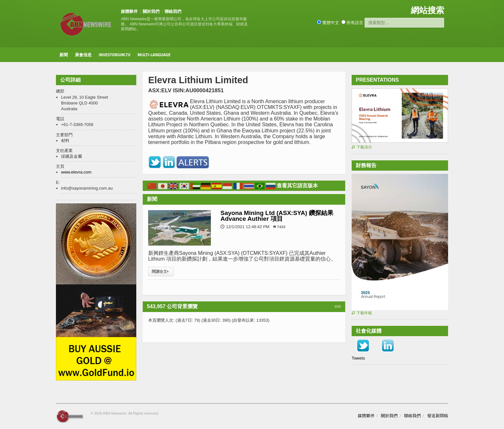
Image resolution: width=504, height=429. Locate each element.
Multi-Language (154, 55)
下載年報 (362, 313)
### (338, 307)
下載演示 (362, 147)
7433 (281, 227)
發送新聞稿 (438, 416)
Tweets (358, 358)
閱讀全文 (161, 272)
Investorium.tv (115, 55)
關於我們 (151, 11)
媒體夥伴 (129, 11)
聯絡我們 (173, 11)
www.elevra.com (76, 172)
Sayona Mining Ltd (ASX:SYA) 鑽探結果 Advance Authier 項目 (277, 216)
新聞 (64, 55)
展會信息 (83, 55)
